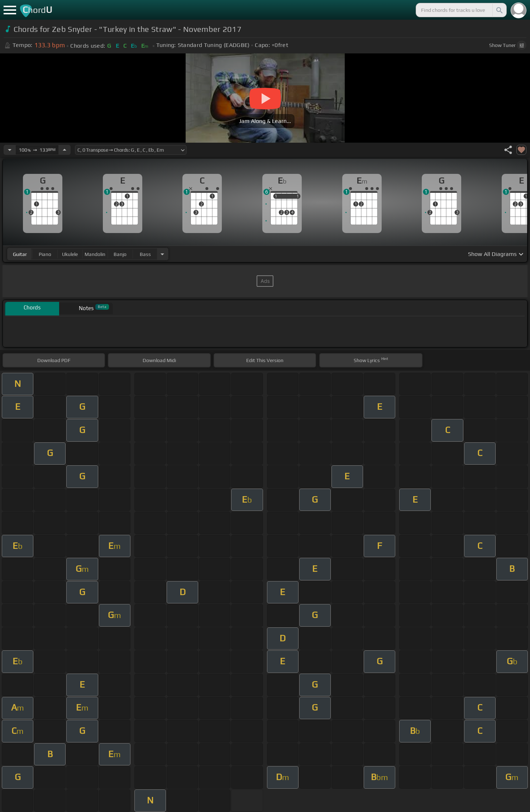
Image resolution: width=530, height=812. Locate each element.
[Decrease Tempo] (10, 150)
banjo (120, 254)
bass (145, 254)
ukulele (70, 254)
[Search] (499, 10)
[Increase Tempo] (65, 150)
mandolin (95, 254)
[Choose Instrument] (162, 254)
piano (45, 254)
